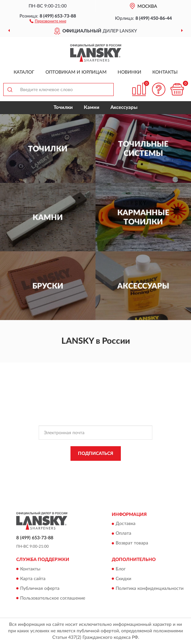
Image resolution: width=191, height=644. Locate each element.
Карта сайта (33, 579)
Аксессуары (124, 107)
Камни (92, 107)
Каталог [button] (24, 72)
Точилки (63, 107)
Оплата (123, 534)
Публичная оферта (40, 589)
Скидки (123, 579)
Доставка (126, 524)
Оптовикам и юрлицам (76, 72)
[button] (48, 21)
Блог (121, 569)
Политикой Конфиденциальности (127, 468)
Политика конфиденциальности (150, 589)
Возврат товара (132, 543)
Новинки (129, 72)
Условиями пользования (89, 474)
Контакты (165, 72)
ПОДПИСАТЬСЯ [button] (96, 454)
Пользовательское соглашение (53, 598)
